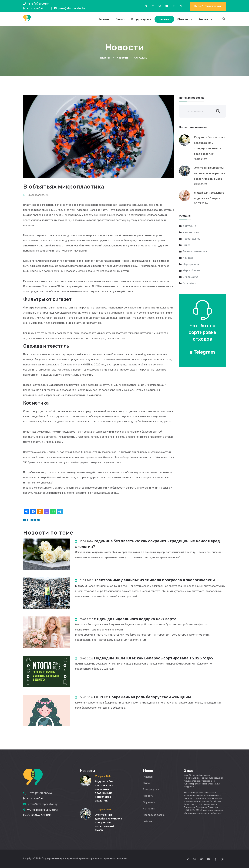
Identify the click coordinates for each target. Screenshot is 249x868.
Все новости (31, 520)
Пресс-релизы (192, 239)
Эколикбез (189, 283)
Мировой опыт (192, 271)
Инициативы (191, 232)
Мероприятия (191, 264)
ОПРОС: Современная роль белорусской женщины (143, 697)
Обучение (185, 19)
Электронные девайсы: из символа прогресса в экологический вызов (209, 173)
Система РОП (191, 277)
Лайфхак (188, 258)
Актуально (189, 226)
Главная (104, 19)
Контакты (205, 19)
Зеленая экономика (195, 251)
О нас (120, 19)
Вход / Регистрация (208, 6)
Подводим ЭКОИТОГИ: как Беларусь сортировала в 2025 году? (154, 658)
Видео (187, 245)
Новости (164, 19)
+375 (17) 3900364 (38, 4)
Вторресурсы (141, 19)
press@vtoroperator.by (71, 8)
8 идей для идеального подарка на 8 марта (136, 619)
